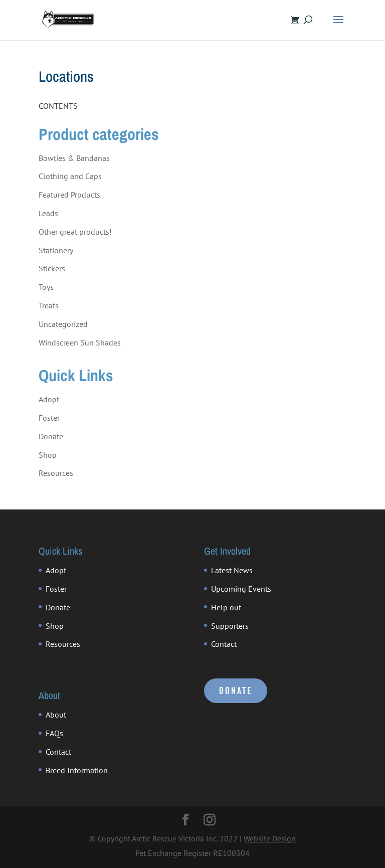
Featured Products (69, 195)
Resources (56, 473)
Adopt (49, 399)
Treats (49, 305)
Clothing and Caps (70, 176)
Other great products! (75, 232)
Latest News (232, 570)
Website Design (270, 838)
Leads (48, 213)
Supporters (230, 626)
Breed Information (77, 770)
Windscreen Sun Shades (80, 342)
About (56, 715)
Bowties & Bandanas (74, 158)
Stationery (56, 250)
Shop (48, 455)
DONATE (236, 690)
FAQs (54, 733)
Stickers (52, 268)
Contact (224, 644)
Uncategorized (63, 324)
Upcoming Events (241, 589)
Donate (51, 436)
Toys (46, 287)
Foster (49, 418)
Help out (226, 607)
